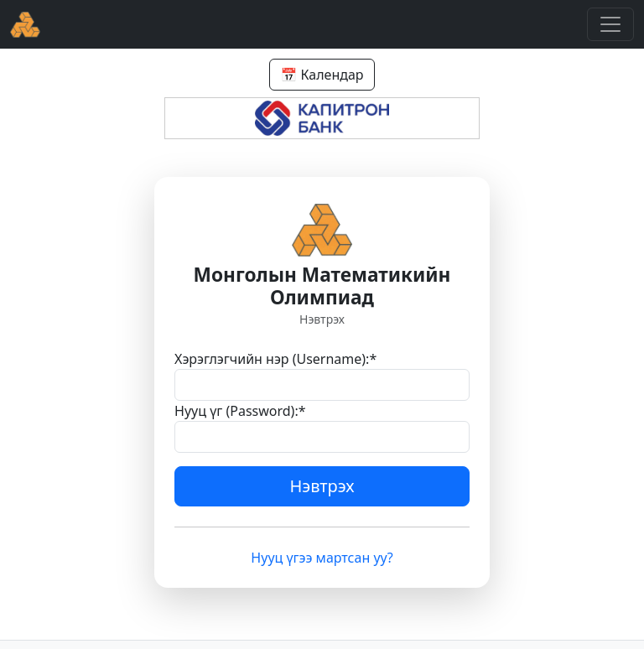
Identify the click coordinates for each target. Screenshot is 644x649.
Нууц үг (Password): (240, 411)
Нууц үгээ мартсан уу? (322, 558)
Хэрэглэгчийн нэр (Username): (275, 359)
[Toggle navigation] (610, 24)
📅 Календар (322, 75)
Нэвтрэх (322, 486)
